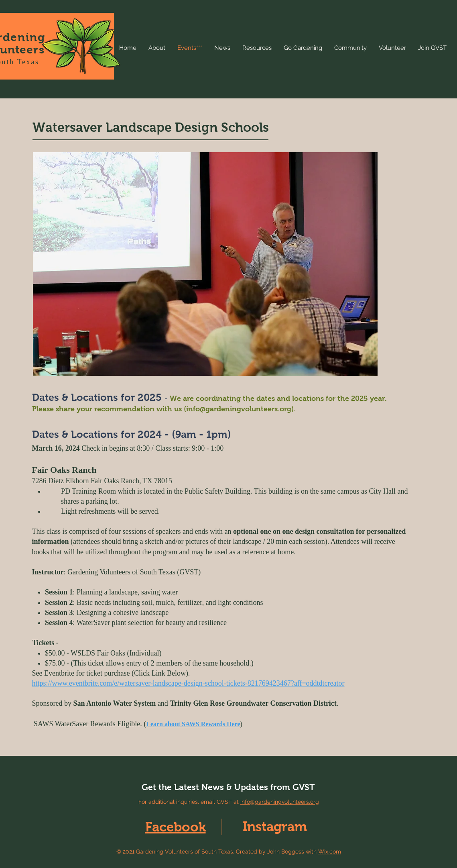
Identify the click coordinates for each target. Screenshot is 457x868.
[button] (205, 264)
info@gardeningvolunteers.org (239, 409)
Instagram (275, 826)
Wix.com (330, 852)
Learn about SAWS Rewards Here (193, 724)
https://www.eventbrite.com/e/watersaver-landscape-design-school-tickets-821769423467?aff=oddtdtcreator (188, 683)
